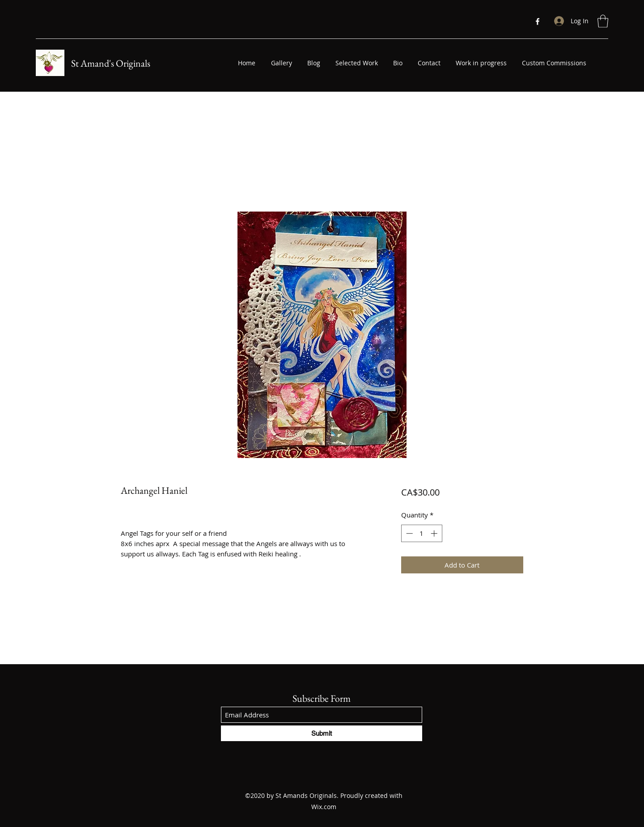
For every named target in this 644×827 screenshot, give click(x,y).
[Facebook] (538, 21)
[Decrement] (409, 533)
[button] (603, 21)
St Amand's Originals (111, 63)
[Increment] (435, 533)
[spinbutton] (422, 533)
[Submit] (322, 733)
